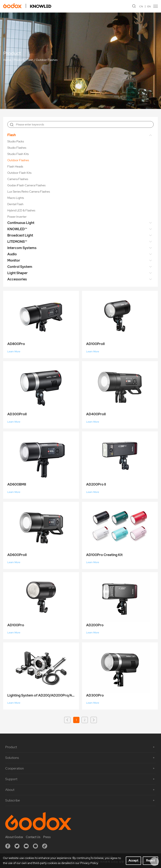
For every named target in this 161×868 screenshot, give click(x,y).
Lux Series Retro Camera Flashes (29, 192)
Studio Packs (16, 141)
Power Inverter (17, 217)
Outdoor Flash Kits (19, 173)
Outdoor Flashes (47, 60)
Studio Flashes (17, 148)
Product (19, 60)
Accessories (17, 279)
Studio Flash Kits (18, 154)
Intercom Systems (22, 248)
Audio (12, 254)
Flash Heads (15, 166)
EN (149, 6)
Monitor (14, 260)
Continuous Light (21, 223)
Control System (20, 267)
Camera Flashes (18, 179)
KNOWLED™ (17, 229)
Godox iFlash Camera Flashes (26, 185)
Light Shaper (18, 273)
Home (7, 60)
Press (47, 837)
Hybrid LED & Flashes (21, 210)
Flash (30, 60)
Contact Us (33, 837)
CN (141, 6)
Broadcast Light (20, 235)
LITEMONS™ (17, 242)
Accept (133, 860)
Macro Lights (16, 198)
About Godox (14, 837)
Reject (151, 860)
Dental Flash (15, 204)
